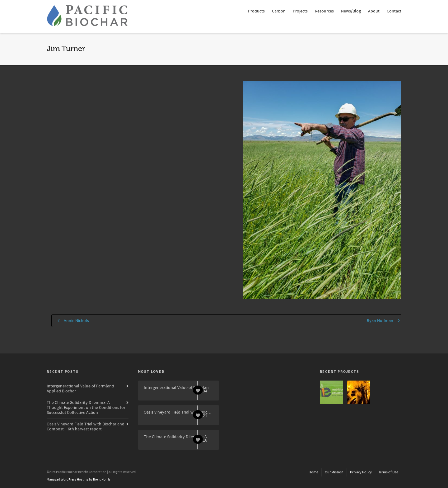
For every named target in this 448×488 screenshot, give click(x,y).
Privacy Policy (361, 472)
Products (256, 11)
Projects (300, 11)
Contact (394, 11)
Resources (324, 11)
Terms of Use (388, 472)
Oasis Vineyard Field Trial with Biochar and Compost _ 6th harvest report (86, 427)
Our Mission (334, 472)
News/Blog (351, 11)
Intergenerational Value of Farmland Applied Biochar (80, 389)
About (374, 11)
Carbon (279, 11)
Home (313, 472)
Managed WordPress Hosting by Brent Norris (79, 480)
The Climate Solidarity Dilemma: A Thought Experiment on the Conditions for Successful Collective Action (86, 408)
